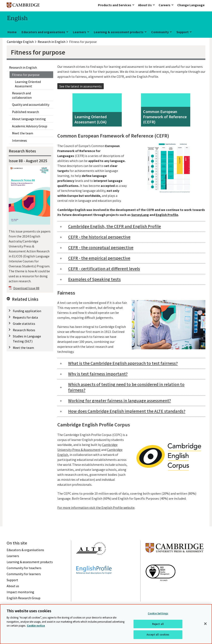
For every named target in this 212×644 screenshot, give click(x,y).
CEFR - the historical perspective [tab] (99, 237)
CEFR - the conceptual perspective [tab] (101, 248)
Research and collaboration (22, 95)
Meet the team (23, 133)
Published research (25, 112)
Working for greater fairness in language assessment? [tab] (119, 401)
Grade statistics (24, 324)
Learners (79, 32)
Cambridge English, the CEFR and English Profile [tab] (114, 226)
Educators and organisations (43, 32)
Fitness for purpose (26, 75)
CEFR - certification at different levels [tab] (104, 269)
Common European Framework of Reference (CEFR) (165, 117)
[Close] (205, 624)
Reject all (158, 624)
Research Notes (24, 330)
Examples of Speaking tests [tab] (94, 279)
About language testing (29, 119)
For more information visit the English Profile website (96, 508)
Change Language (191, 5)
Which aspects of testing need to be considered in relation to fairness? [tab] (126, 387)
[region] (106, 624)
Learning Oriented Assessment (28, 84)
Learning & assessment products (119, 32)
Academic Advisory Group (30, 126)
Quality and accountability (31, 105)
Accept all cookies (158, 635)
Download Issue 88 (26, 288)
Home (12, 32)
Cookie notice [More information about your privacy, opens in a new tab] (36, 626)
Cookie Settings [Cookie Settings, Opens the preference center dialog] (158, 613)
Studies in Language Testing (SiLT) (27, 339)
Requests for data (25, 317)
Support (182, 32)
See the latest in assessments (81, 86)
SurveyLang (140, 215)
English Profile (167, 215)
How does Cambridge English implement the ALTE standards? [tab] (127, 411)
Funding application (27, 311)
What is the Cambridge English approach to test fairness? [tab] (123, 363)
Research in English (23, 67)
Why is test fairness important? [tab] (98, 374)
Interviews (19, 140)
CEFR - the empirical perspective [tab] (99, 258)
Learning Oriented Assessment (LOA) (91, 119)
